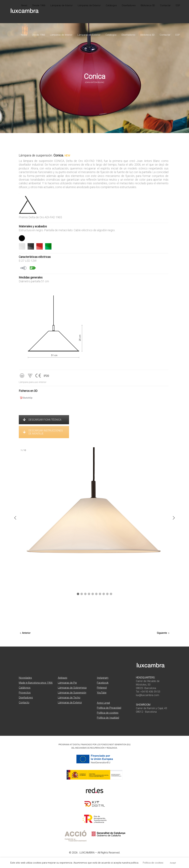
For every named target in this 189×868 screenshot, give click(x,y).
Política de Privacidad (109, 708)
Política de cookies (108, 713)
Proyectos (25, 693)
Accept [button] (173, 863)
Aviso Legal (103, 703)
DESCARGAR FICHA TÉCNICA (42, 420)
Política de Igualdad (108, 718)
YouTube (102, 693)
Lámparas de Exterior (70, 702)
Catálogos (25, 688)
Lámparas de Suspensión (72, 693)
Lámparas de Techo (69, 698)
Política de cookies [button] (153, 863)
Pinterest (102, 688)
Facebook (103, 683)
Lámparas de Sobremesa (72, 688)
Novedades (25, 678)
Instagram (103, 678)
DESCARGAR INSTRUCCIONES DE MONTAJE (43, 432)
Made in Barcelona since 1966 (36, 683)
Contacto (24, 702)
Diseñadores (26, 698)
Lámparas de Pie (67, 683)
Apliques (63, 678)
